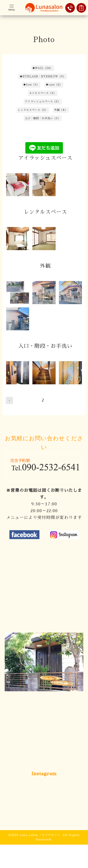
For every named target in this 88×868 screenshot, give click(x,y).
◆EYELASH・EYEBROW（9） (43, 77)
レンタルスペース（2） (33, 110)
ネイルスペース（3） (43, 93)
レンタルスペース (45, 212)
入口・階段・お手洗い (45, 346)
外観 (45, 266)
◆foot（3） (31, 85)
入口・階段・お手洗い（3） (43, 118)
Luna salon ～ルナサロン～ (40, 835)
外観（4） (61, 110)
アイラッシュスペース (45, 158)
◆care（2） (54, 85)
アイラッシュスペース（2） (43, 102)
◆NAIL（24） (43, 68)
